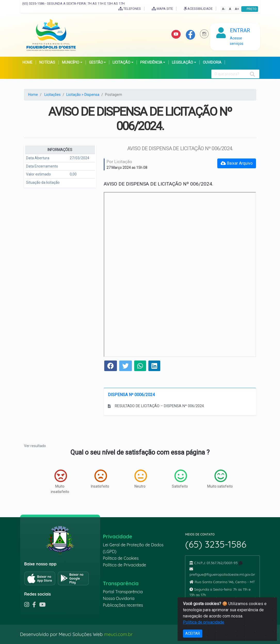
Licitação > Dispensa (83, 95)
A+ (237, 9)
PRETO (250, 9)
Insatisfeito (100, 479)
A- (223, 9)
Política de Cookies (121, 558)
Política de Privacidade (124, 565)
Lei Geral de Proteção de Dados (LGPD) (133, 548)
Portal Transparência (123, 592)
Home (33, 95)
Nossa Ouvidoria (118, 598)
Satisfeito (180, 479)
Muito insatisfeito (60, 482)
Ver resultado (35, 446)
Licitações (53, 95)
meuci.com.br (118, 634)
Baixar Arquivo (237, 163)
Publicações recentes (123, 605)
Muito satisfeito (220, 479)
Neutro (141, 479)
